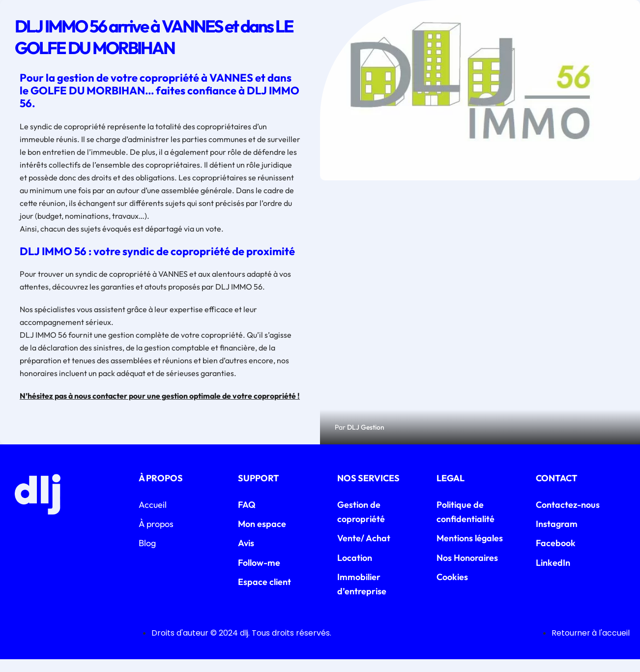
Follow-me (259, 575)
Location (355, 570)
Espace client (264, 594)
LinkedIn (553, 575)
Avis (246, 556)
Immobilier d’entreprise (362, 596)
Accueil (153, 517)
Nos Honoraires (467, 570)
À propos (156, 536)
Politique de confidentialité (465, 524)
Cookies (452, 589)
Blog (147, 556)
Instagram (557, 536)
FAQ (247, 517)
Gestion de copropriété (361, 524)
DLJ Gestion (366, 439)
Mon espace (262, 536)
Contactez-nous (568, 517)
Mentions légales (470, 551)
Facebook (556, 556)
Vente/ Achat (364, 551)
